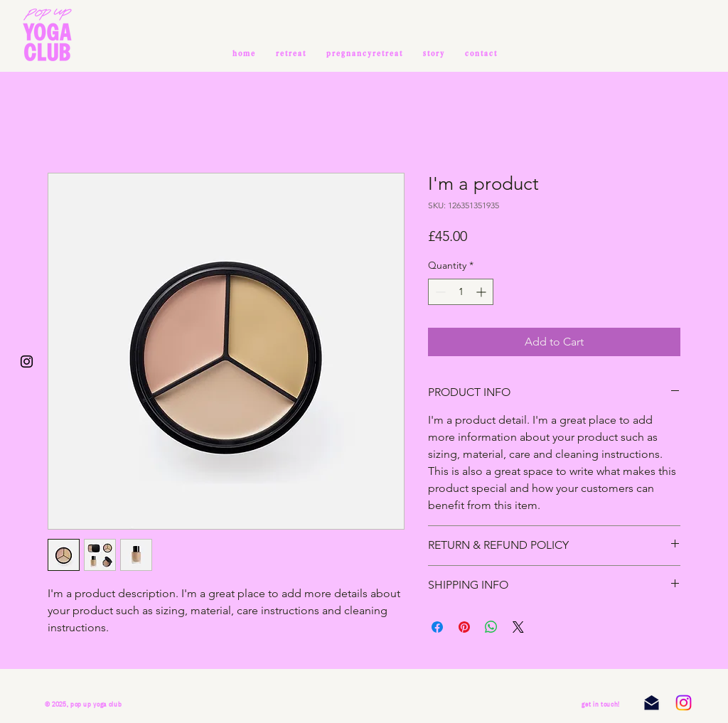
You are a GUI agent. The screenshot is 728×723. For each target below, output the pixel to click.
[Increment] (482, 292)
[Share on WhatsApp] (491, 627)
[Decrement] (439, 292)
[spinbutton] (461, 292)
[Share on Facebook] (437, 627)
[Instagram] (684, 703)
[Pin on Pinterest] (464, 627)
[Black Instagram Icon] (27, 361)
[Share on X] (518, 627)
